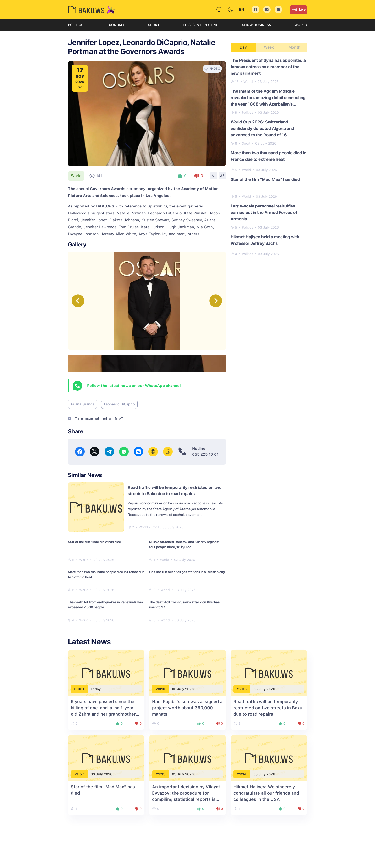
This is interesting (201, 25)
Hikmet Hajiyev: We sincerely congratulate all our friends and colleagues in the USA (266, 793)
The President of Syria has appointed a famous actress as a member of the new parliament (268, 67)
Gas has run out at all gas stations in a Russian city (187, 572)
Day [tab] (243, 47)
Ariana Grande (83, 404)
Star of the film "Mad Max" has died (94, 542)
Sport (154, 25)
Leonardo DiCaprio (119, 404)
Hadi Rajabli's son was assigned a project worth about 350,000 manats (187, 708)
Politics (76, 25)
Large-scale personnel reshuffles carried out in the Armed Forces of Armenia (264, 212)
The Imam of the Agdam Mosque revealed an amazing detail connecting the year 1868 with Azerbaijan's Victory (268, 98)
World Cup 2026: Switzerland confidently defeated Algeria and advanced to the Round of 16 (262, 128)
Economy (116, 25)
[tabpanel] (269, 157)
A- (214, 176)
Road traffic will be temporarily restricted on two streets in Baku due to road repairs (268, 708)
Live (298, 10)
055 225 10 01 (205, 454)
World (301, 25)
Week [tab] (269, 47)
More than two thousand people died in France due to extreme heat (106, 574)
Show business (256, 25)
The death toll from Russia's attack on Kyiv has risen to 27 (184, 605)
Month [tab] (294, 47)
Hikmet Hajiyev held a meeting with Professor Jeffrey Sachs (265, 240)
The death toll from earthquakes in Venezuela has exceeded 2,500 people (105, 605)
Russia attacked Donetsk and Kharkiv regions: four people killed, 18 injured (184, 544)
